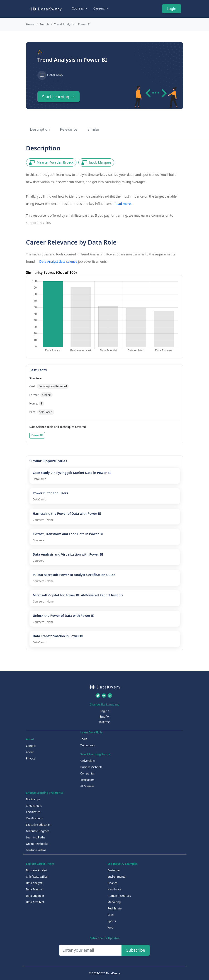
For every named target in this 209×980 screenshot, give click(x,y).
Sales (111, 915)
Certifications (34, 818)
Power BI (37, 435)
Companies (88, 773)
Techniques (88, 745)
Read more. (123, 204)
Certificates (33, 812)
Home (30, 24)
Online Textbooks (37, 844)
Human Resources (119, 896)
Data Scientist (35, 889)
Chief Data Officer (37, 877)
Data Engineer (35, 896)
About (30, 752)
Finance (113, 883)
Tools (84, 739)
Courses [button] (78, 8)
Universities (88, 761)
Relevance (69, 129)
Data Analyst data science (58, 261)
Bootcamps (33, 799)
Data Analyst (34, 883)
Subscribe (136, 950)
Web (111, 927)
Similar (93, 129)
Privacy (31, 758)
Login (172, 9)
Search (44, 24)
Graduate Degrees (38, 831)
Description (40, 129)
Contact (31, 746)
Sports (112, 921)
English (105, 711)
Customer (114, 870)
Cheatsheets (34, 806)
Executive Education (39, 825)
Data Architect (35, 902)
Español (104, 717)
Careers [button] (100, 8)
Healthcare (115, 889)
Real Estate (115, 908)
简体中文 (104, 722)
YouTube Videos (36, 850)
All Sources (87, 786)
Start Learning (59, 97)
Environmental (117, 877)
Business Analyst (37, 870)
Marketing (114, 902)
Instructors (87, 780)
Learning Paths (36, 837)
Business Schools (91, 767)
